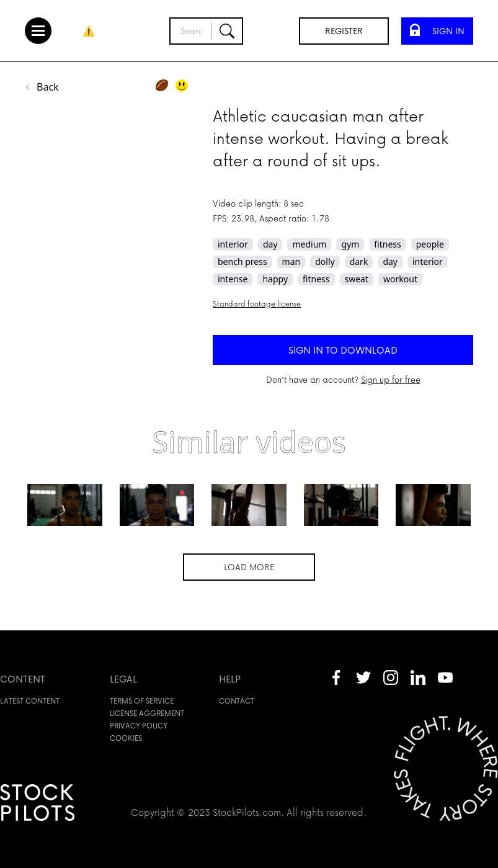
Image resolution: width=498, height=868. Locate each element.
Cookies (126, 738)
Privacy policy (139, 726)
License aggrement (147, 713)
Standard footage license (257, 304)
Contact (237, 701)
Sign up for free (391, 379)
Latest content (30, 701)
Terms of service (142, 701)
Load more (249, 567)
